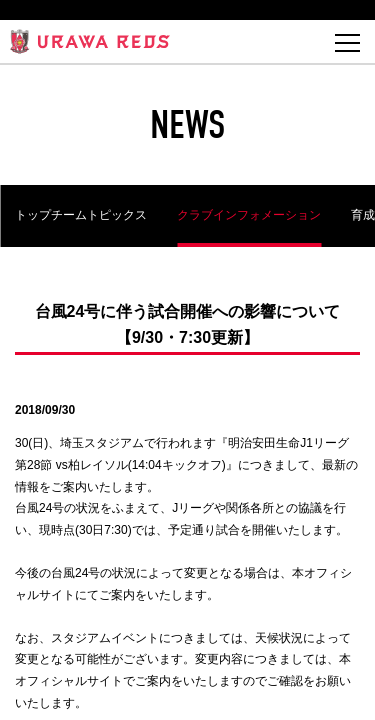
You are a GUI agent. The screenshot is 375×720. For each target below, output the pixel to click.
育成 (363, 215)
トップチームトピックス (81, 215)
